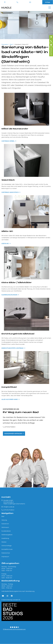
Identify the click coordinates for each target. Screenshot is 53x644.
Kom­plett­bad (9, 387)
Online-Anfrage (6, 546)
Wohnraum (5, 527)
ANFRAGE (51, 52)
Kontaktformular (7, 549)
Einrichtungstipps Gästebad (13, 348)
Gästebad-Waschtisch (10, 192)
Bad (11, 44)
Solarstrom (5, 524)
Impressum (5, 557)
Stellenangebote (7, 535)
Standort (5, 2)
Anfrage (48, 2)
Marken (4, 542)
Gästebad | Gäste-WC (22, 44)
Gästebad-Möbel (8, 141)
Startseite (5, 44)
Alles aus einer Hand (10, 399)
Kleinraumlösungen (9, 295)
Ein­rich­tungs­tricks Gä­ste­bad (18, 334)
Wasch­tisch (8, 180)
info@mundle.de (30, 2)
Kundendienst (6, 531)
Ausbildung (5, 538)
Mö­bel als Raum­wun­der (15, 129)
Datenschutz (6, 553)
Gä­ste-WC (7, 231)
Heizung (4, 520)
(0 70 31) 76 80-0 (17, 2)
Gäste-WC (5, 244)
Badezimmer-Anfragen (13, 434)
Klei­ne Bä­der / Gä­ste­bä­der (17, 283)
